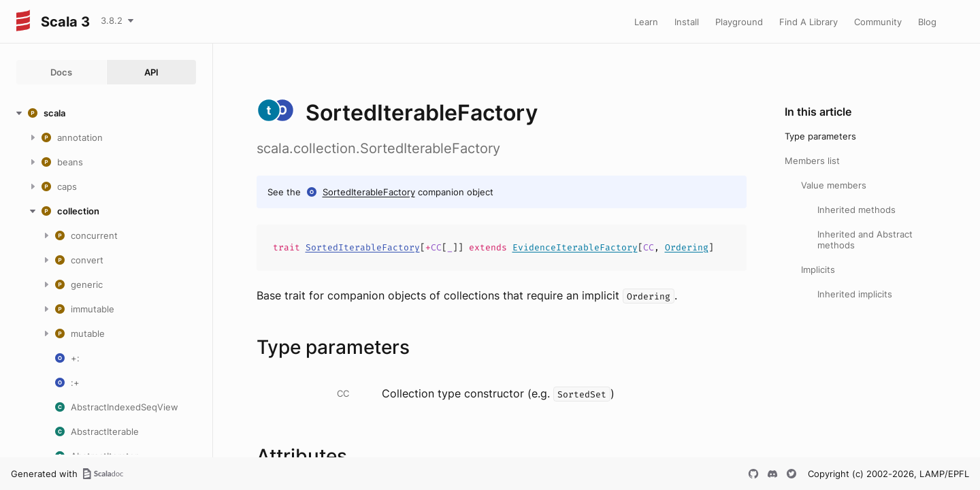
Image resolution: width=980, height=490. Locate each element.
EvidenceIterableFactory (575, 247)
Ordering (687, 247)
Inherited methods (856, 210)
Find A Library (808, 22)
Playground (739, 22)
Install (687, 22)
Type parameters (820, 136)
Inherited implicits (855, 294)
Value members (834, 185)
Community (878, 22)
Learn (646, 22)
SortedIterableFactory (369, 192)
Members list (812, 161)
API (151, 72)
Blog (927, 22)
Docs (61, 72)
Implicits (818, 269)
